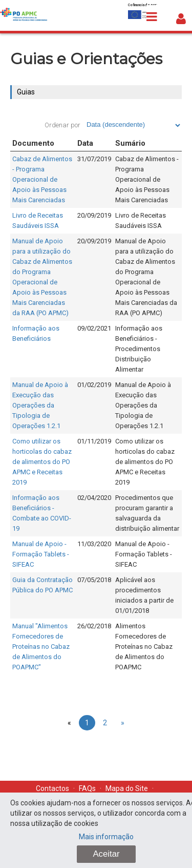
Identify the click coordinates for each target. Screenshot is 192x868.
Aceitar (106, 854)
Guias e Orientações (86, 59)
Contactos (52, 788)
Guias (26, 92)
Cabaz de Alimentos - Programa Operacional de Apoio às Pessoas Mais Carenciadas (42, 179)
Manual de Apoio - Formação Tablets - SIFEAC (41, 554)
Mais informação (106, 837)
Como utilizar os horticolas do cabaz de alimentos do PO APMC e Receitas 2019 (42, 462)
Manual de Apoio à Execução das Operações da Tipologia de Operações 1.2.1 (40, 405)
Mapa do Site (127, 788)
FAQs (87, 788)
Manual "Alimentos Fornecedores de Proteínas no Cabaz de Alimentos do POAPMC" (41, 647)
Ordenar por (62, 125)
